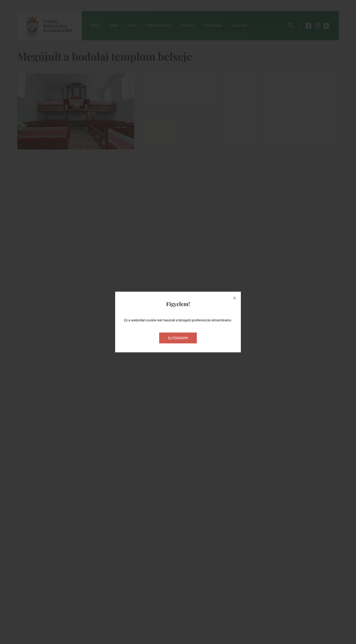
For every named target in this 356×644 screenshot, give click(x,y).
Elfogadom (178, 338)
